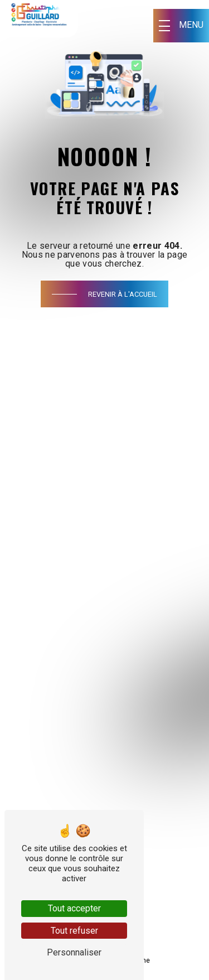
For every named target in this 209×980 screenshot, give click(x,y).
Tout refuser (74, 931)
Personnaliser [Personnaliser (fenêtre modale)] (74, 952)
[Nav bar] (181, 26)
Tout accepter (74, 908)
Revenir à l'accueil (123, 294)
